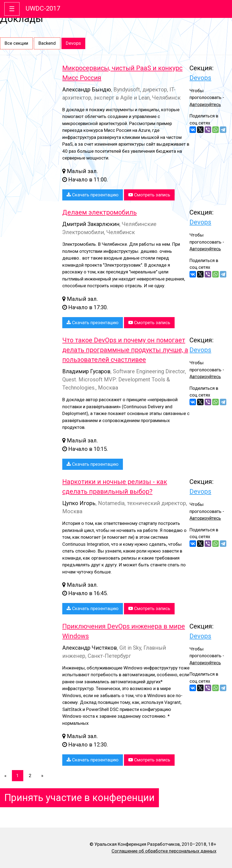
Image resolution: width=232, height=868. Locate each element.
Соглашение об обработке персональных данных (164, 851)
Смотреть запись (149, 195)
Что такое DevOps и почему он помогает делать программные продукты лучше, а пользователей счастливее (125, 350)
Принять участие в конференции (79, 798)
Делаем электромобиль (99, 212)
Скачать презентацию (93, 195)
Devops (73, 43)
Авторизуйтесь (205, 104)
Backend (47, 43)
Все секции (16, 43)
